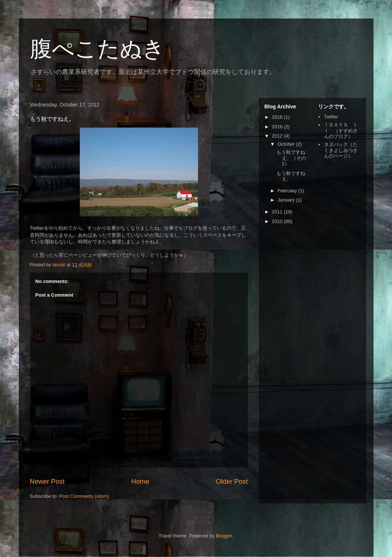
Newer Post (47, 482)
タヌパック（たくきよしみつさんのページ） (341, 150)
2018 (278, 117)
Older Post (232, 482)
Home (140, 482)
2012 (278, 136)
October (287, 144)
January (287, 200)
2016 (278, 127)
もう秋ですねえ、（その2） (291, 158)
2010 (278, 221)
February (288, 191)
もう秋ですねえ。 (291, 176)
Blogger (224, 536)
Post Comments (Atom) (84, 496)
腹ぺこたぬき (97, 49)
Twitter (331, 117)
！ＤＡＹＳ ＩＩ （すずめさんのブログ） (341, 131)
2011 (278, 212)
